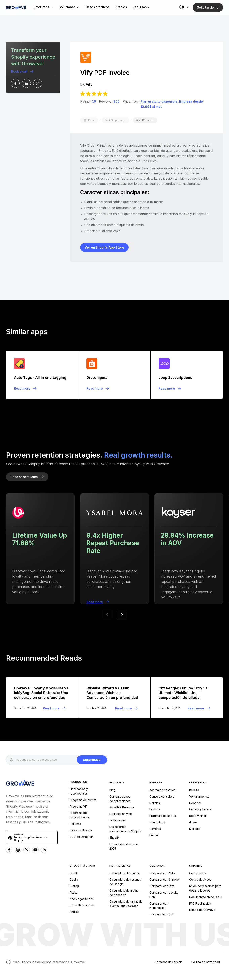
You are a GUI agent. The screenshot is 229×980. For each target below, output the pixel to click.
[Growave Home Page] (16, 7)
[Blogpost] (42, 375)
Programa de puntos (83, 800)
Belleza (194, 790)
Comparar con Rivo (162, 886)
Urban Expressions (82, 905)
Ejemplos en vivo (121, 814)
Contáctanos (197, 873)
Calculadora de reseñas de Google (125, 882)
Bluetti (74, 873)
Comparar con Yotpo (163, 873)
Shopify (114, 837)
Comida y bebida (200, 809)
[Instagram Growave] (18, 850)
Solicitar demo (208, 7)
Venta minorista (199, 796)
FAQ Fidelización (200, 903)
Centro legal (157, 822)
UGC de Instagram (81, 837)
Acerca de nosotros (162, 790)
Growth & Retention (122, 807)
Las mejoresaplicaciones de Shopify (125, 829)
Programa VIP (79, 806)
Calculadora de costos (124, 873)
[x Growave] (27, 850)
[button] (184, 7)
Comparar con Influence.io (159, 906)
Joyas (193, 822)
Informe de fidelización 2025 (125, 846)
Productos (78, 782)
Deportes (195, 803)
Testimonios (117, 820)
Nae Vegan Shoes (82, 899)
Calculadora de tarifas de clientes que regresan (126, 904)
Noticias (155, 803)
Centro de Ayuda (200, 880)
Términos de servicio (169, 962)
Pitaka (74, 892)
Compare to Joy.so (162, 914)
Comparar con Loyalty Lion (164, 895)
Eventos (155, 809)
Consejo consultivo (162, 796)
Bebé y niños (198, 816)
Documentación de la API (206, 897)
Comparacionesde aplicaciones (120, 799)
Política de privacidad (206, 962)
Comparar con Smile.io (164, 880)
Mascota (195, 829)
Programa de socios (163, 816)
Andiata (75, 912)
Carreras (155, 829)
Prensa (154, 835)
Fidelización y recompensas (79, 791)
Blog (112, 790)
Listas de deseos (81, 830)
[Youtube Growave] (35, 850)
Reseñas (75, 824)
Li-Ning (74, 886)
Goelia (74, 880)
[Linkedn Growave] (44, 850)
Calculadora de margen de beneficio (125, 893)
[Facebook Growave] (9, 850)
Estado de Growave (202, 910)
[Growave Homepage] (20, 784)
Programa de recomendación (80, 815)
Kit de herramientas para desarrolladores (205, 888)
